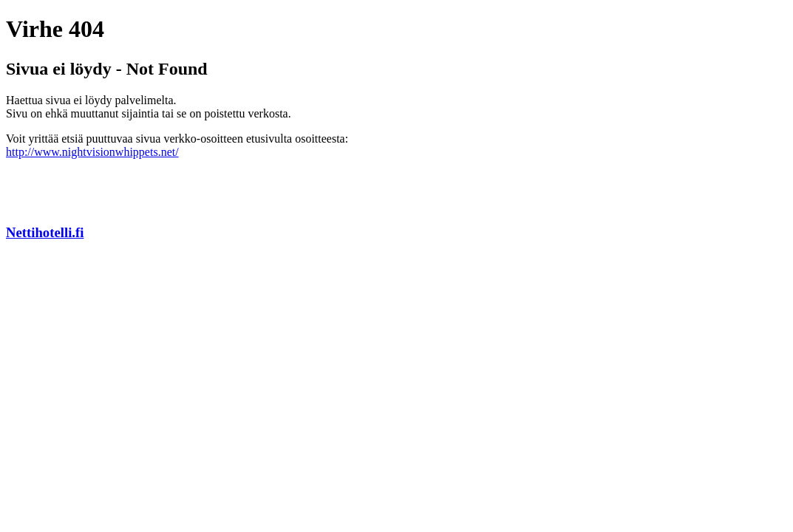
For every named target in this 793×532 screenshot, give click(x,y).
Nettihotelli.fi (45, 232)
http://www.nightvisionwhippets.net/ (92, 152)
